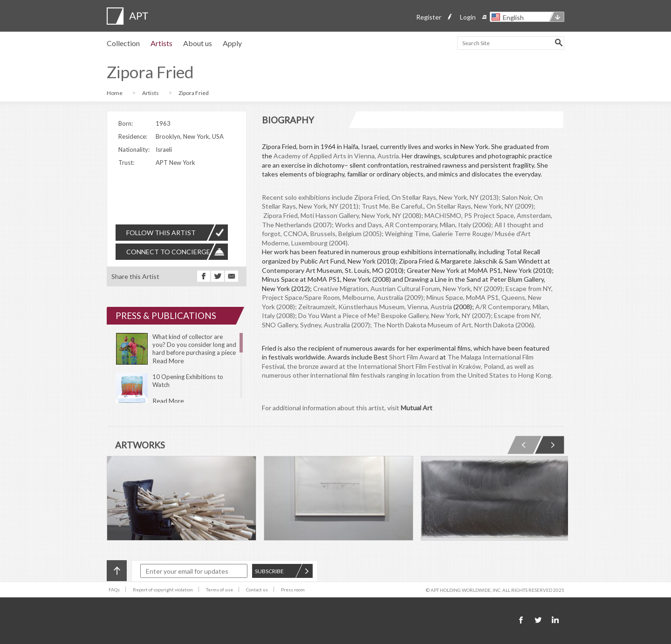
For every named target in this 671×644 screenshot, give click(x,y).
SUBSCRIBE (282, 571)
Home (115, 93)
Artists (161, 43)
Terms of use (219, 590)
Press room (293, 590)
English (513, 17)
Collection (123, 43)
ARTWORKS (140, 445)
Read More (168, 361)
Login (468, 17)
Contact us (257, 590)
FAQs (114, 590)
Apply (232, 43)
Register (429, 17)
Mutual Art (417, 408)
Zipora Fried (194, 93)
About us (198, 43)
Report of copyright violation (163, 590)
